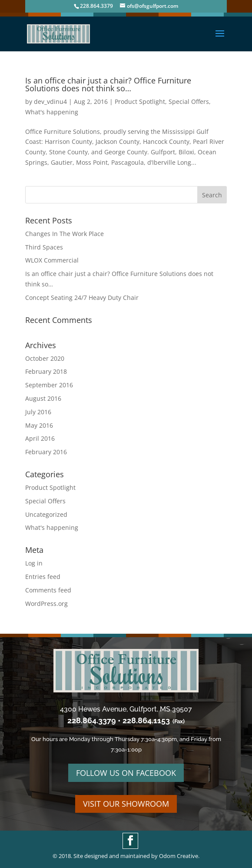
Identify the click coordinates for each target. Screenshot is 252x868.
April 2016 (40, 438)
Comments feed (48, 590)
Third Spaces (44, 247)
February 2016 (46, 452)
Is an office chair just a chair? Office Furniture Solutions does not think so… (108, 84)
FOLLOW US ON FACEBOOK (126, 773)
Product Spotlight (140, 101)
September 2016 (49, 385)
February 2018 (46, 371)
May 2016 (39, 425)
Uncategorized (46, 514)
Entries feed (43, 577)
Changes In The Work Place (65, 234)
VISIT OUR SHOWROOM (126, 804)
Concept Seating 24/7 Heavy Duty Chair (82, 298)
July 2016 (38, 412)
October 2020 (45, 358)
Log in (34, 563)
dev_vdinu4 (50, 101)
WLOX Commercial (52, 260)
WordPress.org (46, 604)
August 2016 (43, 398)
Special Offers (189, 101)
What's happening (52, 112)
